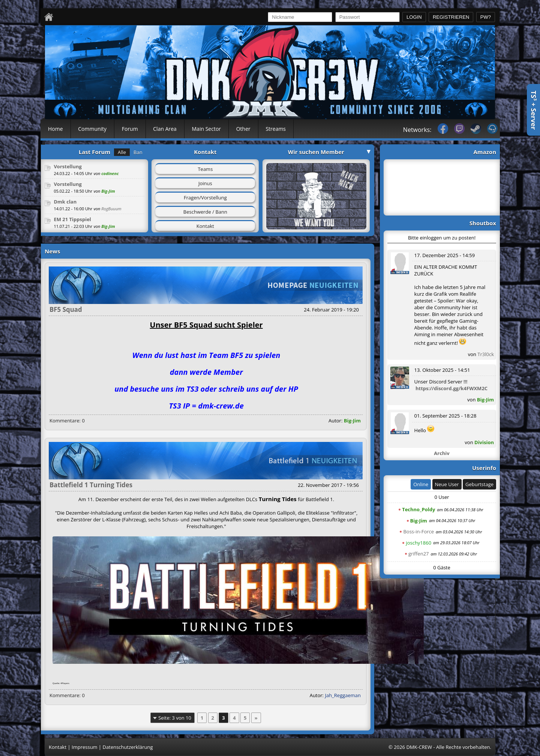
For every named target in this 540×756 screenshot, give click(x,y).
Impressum (85, 747)
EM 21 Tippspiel (72, 219)
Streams (276, 129)
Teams (205, 169)
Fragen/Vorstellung (205, 198)
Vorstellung (68, 166)
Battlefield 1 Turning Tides (91, 485)
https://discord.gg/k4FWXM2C (451, 388)
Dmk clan (65, 202)
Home (55, 129)
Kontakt (205, 226)
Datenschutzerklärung (128, 747)
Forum (130, 129)
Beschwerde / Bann (205, 212)
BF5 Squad (66, 309)
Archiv (442, 453)
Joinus (205, 183)
